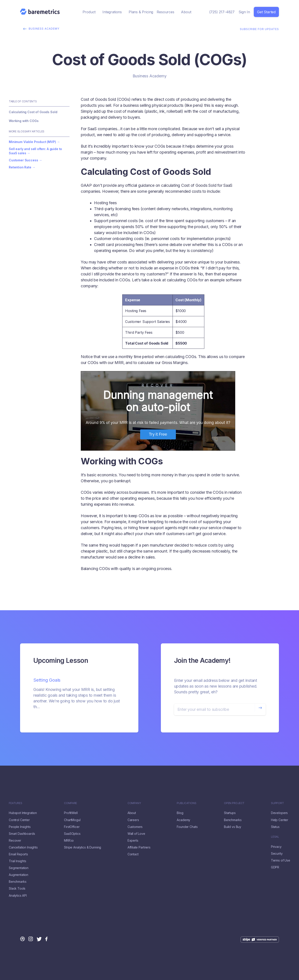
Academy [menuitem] (183, 820)
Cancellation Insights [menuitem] (23, 847)
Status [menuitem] (275, 827)
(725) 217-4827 (222, 12)
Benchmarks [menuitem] (18, 882)
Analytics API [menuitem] (18, 896)
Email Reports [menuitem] (18, 854)
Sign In (244, 12)
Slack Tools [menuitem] (17, 888)
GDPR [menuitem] (275, 867)
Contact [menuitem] (133, 854)
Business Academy (43, 29)
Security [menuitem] (277, 854)
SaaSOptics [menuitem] (72, 834)
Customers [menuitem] (135, 827)
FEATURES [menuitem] (16, 803)
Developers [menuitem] (279, 813)
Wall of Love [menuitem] (136, 834)
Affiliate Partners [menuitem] (139, 847)
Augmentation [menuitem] (19, 875)
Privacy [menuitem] (276, 847)
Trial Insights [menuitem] (18, 861)
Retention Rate (20, 167)
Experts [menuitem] (133, 841)
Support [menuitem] (277, 803)
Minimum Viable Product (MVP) (32, 142)
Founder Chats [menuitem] (187, 827)
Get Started (266, 12)
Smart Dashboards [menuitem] (22, 834)
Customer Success (24, 160)
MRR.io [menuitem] (69, 841)
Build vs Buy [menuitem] (233, 827)
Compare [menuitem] (71, 803)
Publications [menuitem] (186, 803)
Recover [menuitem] (15, 841)
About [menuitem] (132, 813)
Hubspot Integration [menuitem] (23, 813)
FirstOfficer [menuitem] (72, 827)
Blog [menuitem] (180, 813)
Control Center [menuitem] (19, 820)
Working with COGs (24, 121)
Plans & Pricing (141, 12)
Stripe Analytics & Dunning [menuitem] (83, 847)
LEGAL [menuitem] (275, 837)
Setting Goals (47, 680)
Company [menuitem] (134, 803)
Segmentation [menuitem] (19, 868)
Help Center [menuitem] (280, 820)
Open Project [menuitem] (234, 803)
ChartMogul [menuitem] (72, 820)
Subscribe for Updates (259, 29)
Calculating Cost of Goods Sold (33, 112)
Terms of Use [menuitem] (281, 860)
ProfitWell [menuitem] (71, 813)
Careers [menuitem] (133, 820)
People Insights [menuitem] (20, 827)
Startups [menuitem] (230, 813)
